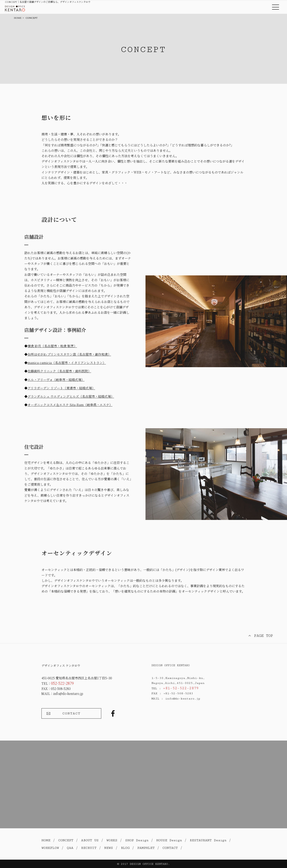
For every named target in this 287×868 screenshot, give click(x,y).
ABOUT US (90, 840)
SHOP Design (137, 840)
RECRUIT (89, 848)
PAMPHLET (146, 848)
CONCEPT (66, 840)
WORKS (112, 840)
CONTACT (71, 713)
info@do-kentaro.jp (68, 694)
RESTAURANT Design (208, 840)
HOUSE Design (169, 840)
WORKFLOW (50, 848)
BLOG (125, 848)
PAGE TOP (264, 636)
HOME (46, 840)
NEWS (109, 848)
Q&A (70, 848)
